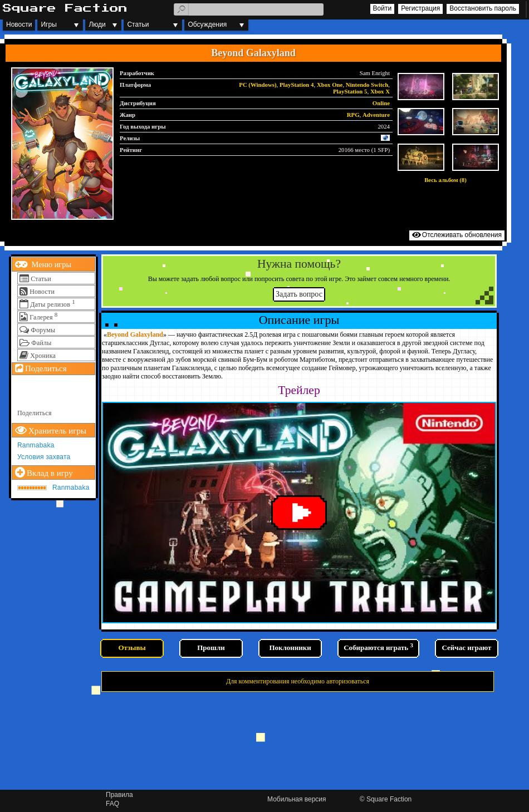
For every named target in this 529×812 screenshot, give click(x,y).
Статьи (138, 24)
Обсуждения (207, 24)
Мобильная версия (297, 799)
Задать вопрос (299, 294)
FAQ (112, 804)
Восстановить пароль (483, 8)
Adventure (376, 115)
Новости (19, 24)
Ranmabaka (36, 445)
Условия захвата (44, 457)
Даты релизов (50, 304)
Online (381, 103)
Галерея (41, 317)
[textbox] (249, 9)
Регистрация (420, 8)
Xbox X (380, 91)
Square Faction (389, 799)
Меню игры (50, 264)
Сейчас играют (467, 648)
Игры (48, 24)
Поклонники (290, 648)
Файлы (41, 343)
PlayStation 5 (350, 91)
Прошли (211, 648)
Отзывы (132, 648)
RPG (353, 115)
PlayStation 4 (297, 85)
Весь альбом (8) (445, 180)
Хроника (43, 356)
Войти (383, 8)
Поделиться (35, 413)
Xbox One (330, 85)
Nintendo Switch (367, 85)
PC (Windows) (258, 85)
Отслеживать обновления (462, 235)
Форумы (43, 330)
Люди (97, 24)
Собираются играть (378, 646)
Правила (119, 795)
